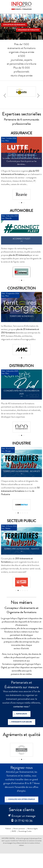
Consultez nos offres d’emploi (20, 800)
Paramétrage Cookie (25, 831)
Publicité (8, 829)
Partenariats (20, 714)
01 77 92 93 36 (24, 821)
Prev (6, 95)
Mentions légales (33, 829)
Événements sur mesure (20, 722)
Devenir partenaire (19, 829)
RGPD (14, 831)
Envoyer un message (24, 816)
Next (39, 95)
